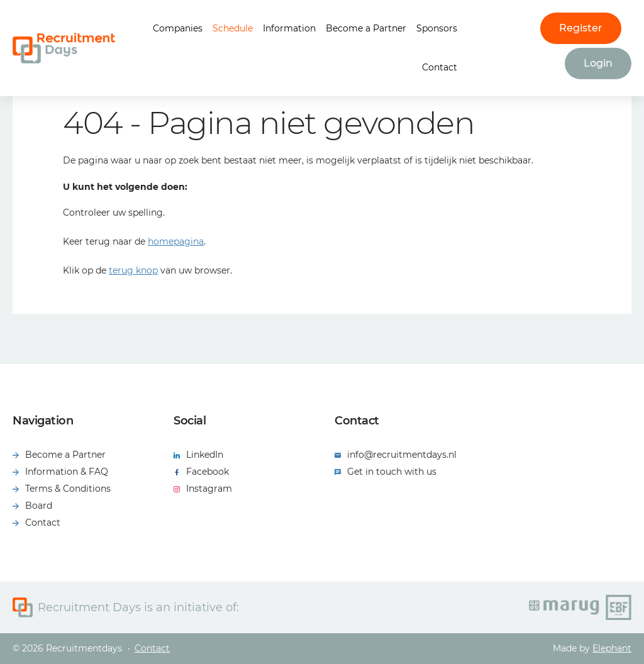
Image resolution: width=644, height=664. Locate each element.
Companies (178, 28)
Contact (440, 67)
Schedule (233, 28)
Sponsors (437, 28)
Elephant (612, 648)
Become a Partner (366, 28)
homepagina (176, 241)
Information (289, 28)
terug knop (133, 270)
